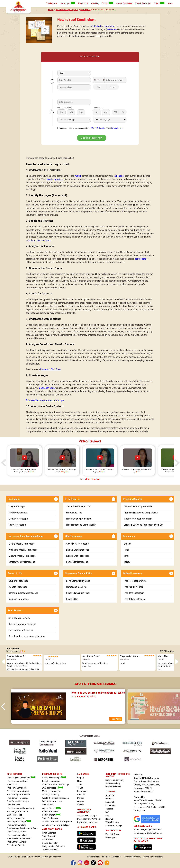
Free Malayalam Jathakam (19, 839)
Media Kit (110, 802)
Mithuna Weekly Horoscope (22, 556)
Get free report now (92, 138)
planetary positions (55, 179)
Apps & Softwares (124, 3)
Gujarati (81, 801)
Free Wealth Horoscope (18, 801)
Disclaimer (117, 857)
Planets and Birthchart (87, 822)
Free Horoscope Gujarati (18, 791)
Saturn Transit (51, 815)
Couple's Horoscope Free (79, 507)
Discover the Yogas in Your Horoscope (45, 400)
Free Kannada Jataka (17, 842)
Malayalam (82, 791)
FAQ (107, 812)
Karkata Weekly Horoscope (22, 562)
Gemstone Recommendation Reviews (27, 636)
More (170, 3)
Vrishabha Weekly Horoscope (23, 550)
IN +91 (97, 80)
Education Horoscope (52, 801)
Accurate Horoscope (87, 816)
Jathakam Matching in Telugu (56, 825)
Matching (95, 3)
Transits (108, 3)
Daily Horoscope (17, 507)
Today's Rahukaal (50, 850)
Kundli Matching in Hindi (78, 593)
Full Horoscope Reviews (21, 630)
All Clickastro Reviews (19, 618)
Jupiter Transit (51, 808)
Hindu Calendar (49, 833)
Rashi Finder (48, 840)
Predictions (83, 3)
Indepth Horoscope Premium (138, 519)
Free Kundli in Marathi (17, 832)
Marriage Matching (51, 795)
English (127, 544)
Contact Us (111, 805)
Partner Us (110, 799)
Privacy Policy (117, 128)
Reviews (109, 819)
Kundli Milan (72, 599)
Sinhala (81, 805)
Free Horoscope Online (135, 581)
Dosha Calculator (50, 843)
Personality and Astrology (89, 819)
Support (109, 809)
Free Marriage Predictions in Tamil (22, 828)
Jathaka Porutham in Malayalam (57, 822)
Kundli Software (113, 834)
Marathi (81, 798)
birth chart (96, 26)
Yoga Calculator (49, 836)
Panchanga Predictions (18, 812)
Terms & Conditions (99, 128)
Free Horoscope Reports (67, 10)
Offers (159, 3)
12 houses (118, 176)
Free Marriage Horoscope (19, 795)
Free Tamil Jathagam (134, 593)
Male (97, 87)
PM (122, 112)
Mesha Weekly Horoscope (22, 544)
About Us (110, 795)
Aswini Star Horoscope (77, 544)
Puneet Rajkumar (113, 787)
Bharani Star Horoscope (78, 550)
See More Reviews (90, 479)
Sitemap (106, 857)
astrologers (140, 259)
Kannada (81, 795)
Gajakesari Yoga (47, 388)
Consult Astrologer (143, 3)
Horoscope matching (76, 587)
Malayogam (111, 838)
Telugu (127, 562)
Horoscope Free (74, 513)
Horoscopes (68, 3)
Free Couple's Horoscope (21, 778)
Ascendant (112, 29)
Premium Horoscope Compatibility (141, 513)
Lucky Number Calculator (54, 846)
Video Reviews (112, 822)
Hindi (126, 550)
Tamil (126, 556)
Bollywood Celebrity (114, 780)
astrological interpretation (39, 240)
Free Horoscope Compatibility (81, 525)
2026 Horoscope (53, 788)
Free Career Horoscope (18, 798)
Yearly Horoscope (17, 525)
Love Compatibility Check (79, 581)
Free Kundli (85, 10)
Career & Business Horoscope (23, 593)
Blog (108, 816)
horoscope (109, 26)
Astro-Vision (21, 857)
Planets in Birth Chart (50, 369)
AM (114, 112)
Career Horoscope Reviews (22, 624)
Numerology (48, 805)
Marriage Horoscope (19, 599)
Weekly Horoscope (18, 513)
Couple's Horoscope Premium (138, 507)
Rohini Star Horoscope (77, 562)
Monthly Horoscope (18, 519)
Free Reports (51, 3)
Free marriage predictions (79, 519)
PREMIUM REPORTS (52, 774)
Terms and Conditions (153, 857)
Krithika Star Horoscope (78, 556)
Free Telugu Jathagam (135, 599)
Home (51, 10)
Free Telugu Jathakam (17, 835)
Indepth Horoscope (18, 587)
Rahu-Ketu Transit (50, 812)
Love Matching (14, 805)
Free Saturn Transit (16, 845)
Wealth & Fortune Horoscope (55, 798)
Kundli (78, 176)
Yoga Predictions (50, 818)
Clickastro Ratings (114, 826)
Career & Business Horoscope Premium (143, 525)
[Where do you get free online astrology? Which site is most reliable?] (38, 722)
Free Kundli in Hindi (133, 587)
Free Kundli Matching (17, 825)
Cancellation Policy (132, 857)
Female (111, 87)
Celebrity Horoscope (19, 822)
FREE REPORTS (15, 774)
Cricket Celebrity (113, 783)
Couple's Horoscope (18, 581)
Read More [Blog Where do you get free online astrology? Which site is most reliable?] (116, 719)
